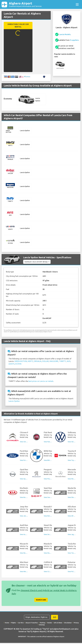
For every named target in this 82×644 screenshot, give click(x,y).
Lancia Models (65, 35)
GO (55, 618)
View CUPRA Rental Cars (52, 573)
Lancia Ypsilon (14, 402)
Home (7, 624)
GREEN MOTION (21, 362)
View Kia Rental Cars (27, 498)
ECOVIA (18, 365)
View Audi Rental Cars (27, 535)
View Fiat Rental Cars (51, 443)
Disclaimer (68, 624)
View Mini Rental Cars (27, 573)
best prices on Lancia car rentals (41, 382)
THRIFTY (63, 362)
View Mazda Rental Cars (52, 554)
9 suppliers (74, 40)
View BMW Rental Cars (51, 461)
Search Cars (41, 601)
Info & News (58, 624)
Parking (43, 624)
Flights (14, 624)
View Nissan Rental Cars (28, 554)
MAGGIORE (54, 362)
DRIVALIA (38, 362)
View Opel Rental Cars (27, 480)
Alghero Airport (25, 5)
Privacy (76, 624)
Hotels (50, 624)
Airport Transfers (32, 624)
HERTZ (30, 362)
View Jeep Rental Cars (27, 517)
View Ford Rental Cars (27, 461)
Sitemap (42, 626)
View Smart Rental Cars (51, 535)
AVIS (69, 362)
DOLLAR (45, 362)
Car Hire (21, 624)
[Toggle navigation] (77, 5)
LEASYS (12, 365)
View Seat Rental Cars (51, 498)
